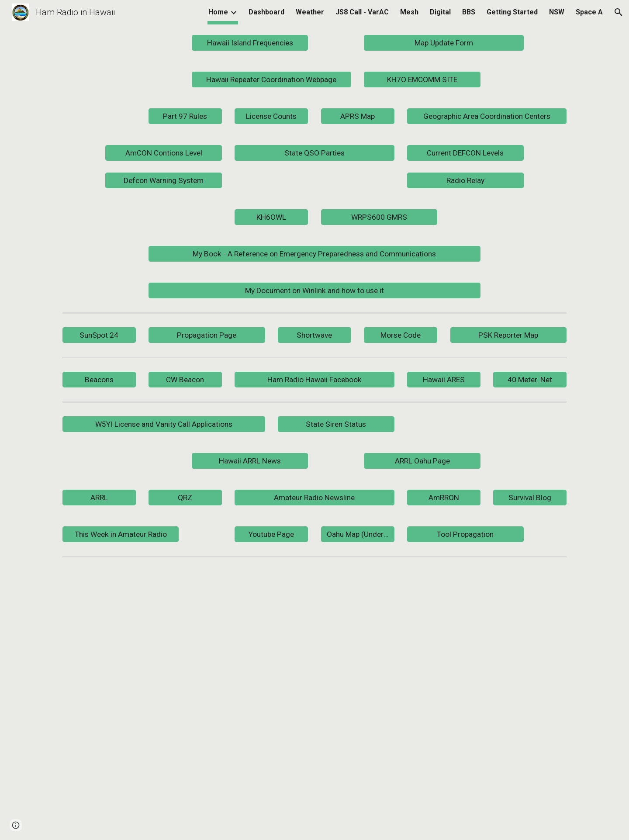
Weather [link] (310, 12)
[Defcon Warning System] (163, 180)
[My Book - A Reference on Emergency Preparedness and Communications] (314, 254)
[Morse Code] (401, 335)
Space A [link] (589, 12)
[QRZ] (185, 497)
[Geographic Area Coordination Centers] (487, 116)
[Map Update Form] (444, 43)
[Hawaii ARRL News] (250, 461)
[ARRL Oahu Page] (422, 461)
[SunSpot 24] (99, 335)
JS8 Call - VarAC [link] (362, 12)
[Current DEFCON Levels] (465, 153)
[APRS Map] (358, 116)
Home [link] (218, 12)
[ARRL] (99, 497)
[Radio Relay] (465, 180)
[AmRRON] (444, 497)
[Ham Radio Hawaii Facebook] (314, 379)
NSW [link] (557, 12)
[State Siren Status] (336, 424)
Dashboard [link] (266, 12)
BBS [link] (469, 12)
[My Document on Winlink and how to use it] (314, 290)
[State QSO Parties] (314, 153)
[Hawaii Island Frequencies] (250, 43)
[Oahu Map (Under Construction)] (358, 534)
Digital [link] (440, 12)
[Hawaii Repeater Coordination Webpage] (271, 80)
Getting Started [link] (512, 12)
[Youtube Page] (271, 534)
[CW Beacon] (185, 379)
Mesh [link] (409, 12)
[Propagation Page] (207, 335)
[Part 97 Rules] (185, 116)
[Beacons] (99, 379)
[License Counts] (271, 116)
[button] (619, 12)
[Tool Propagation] (465, 534)
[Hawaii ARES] (444, 379)
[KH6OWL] (271, 217)
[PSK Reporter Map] (508, 335)
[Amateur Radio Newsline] (314, 497)
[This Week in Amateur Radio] (121, 534)
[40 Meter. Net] (530, 379)
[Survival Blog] (530, 497)
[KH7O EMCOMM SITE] (422, 80)
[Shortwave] (314, 335)
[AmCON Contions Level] (163, 153)
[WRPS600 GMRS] (379, 217)
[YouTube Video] (336, 700)
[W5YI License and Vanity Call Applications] (164, 424)
